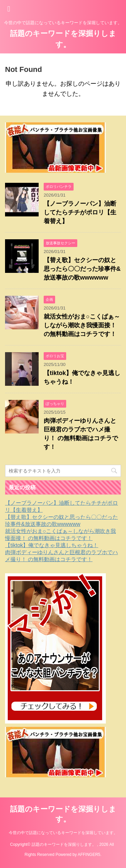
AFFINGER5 (89, 855)
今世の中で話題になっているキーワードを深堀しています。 (63, 833)
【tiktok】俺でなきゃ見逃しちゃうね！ (52, 545)
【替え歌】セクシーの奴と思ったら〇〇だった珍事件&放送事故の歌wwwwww (82, 269)
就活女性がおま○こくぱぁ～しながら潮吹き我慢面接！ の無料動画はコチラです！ (82, 325)
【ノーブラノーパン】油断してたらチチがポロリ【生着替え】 (80, 212)
